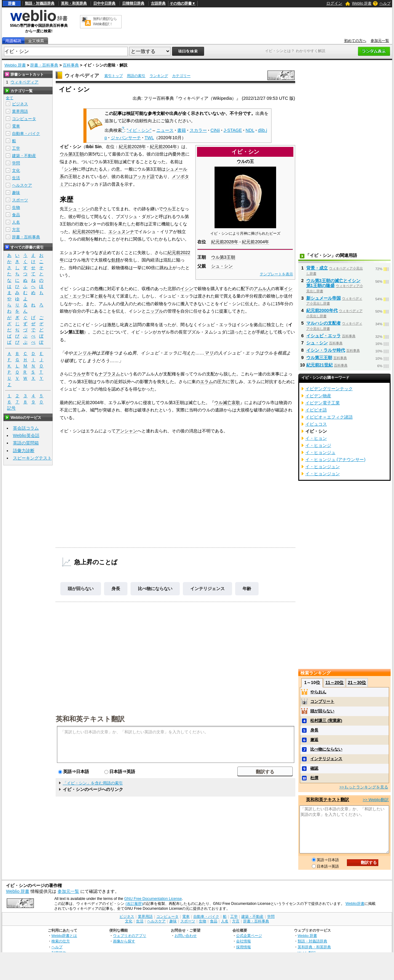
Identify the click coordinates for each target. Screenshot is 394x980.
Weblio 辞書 (362, 3)
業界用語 (20, 111)
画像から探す (124, 941)
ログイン (334, 3)
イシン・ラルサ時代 (326, 350)
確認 (314, 768)
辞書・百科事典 (44, 65)
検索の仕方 (61, 941)
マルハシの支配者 (324, 323)
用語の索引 (136, 76)
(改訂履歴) (134, 904)
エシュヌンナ (121, 232)
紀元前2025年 (86, 232)
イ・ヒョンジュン (323, 467)
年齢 (247, 589)
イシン (187, 289)
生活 (16, 178)
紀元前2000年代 (322, 310)
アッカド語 (144, 176)
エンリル (82, 353)
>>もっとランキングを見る (364, 787)
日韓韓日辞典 (133, 3)
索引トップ (114, 76)
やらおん (318, 692)
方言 (16, 230)
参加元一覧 (380, 41)
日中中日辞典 (104, 3)
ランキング (159, 76)
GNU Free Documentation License (153, 899)
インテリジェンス (207, 589)
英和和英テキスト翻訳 (90, 719)
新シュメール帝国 (324, 298)
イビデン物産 (318, 396)
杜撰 (314, 778)
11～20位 (334, 682)
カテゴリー (181, 76)
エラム (207, 382)
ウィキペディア (82, 76)
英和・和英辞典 (74, 3)
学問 (16, 163)
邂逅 (314, 740)
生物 (16, 207)
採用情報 (243, 947)
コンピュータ (24, 119)
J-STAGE (233, 130)
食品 (16, 215)
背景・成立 (317, 268)
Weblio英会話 (26, 435)
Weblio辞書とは (64, 935)
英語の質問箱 (26, 443)
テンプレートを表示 (276, 274)
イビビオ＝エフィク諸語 (329, 417)
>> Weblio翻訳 (376, 800)
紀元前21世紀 (320, 365)
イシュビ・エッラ (324, 336)
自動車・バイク (26, 134)
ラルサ (79, 374)
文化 (16, 170)
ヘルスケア (22, 185)
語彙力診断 (24, 451)
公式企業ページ (249, 935)
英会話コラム (26, 428)
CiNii (215, 130)
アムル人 (262, 289)
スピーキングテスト (32, 458)
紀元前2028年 (225, 242)
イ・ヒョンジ (318, 445)
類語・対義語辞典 (40, 3)
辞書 (12, 3)
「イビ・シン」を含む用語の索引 (93, 783)
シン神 (70, 169)
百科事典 (71, 65)
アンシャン (127, 431)
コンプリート (322, 701)
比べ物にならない (155, 589)
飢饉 (116, 260)
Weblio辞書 (355, 904)
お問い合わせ (186, 935)
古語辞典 (158, 3)
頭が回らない (81, 589)
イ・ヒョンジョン (323, 474)
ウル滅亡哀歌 (227, 403)
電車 (16, 126)
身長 (116, 589)
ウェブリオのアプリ (130, 935)
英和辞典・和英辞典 (314, 947)
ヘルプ (385, 3)
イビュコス (316, 424)
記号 (11, 408)
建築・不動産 (24, 156)
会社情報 (243, 941)
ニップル (155, 311)
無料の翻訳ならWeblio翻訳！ (105, 21)
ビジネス (20, 104)
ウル (241, 161)
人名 (16, 222)
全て (10, 98)
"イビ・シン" (139, 130)
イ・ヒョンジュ (320, 452)
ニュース (165, 130)
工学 (16, 148)
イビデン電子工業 (323, 403)
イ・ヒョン (316, 438)
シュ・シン (222, 266)
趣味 (16, 193)
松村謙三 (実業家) (326, 721)
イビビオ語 (316, 410)
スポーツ (20, 200)
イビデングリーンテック (329, 389)
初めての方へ (355, 41)
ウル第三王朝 (319, 358)
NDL (250, 130)
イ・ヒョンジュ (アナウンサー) (336, 460)
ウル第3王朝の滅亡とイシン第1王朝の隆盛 (333, 283)
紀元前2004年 (255, 242)
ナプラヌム (109, 374)
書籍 (182, 130)
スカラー (198, 130)
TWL (149, 138)
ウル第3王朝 (223, 257)
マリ (209, 353)
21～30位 (357, 682)
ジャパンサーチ (126, 138)
